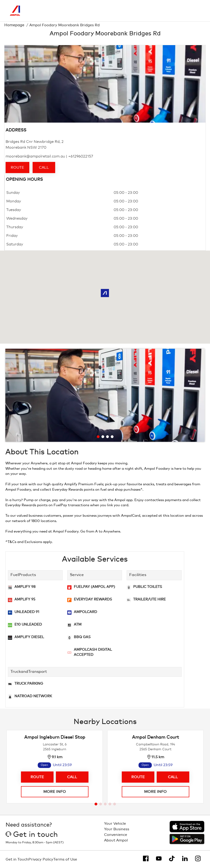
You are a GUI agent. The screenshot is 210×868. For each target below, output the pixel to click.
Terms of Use (65, 859)
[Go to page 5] (115, 804)
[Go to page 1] (96, 804)
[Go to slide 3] (108, 437)
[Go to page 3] (105, 804)
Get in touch (32, 835)
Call (44, 168)
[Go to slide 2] (103, 437)
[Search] (177, 11)
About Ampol (116, 840)
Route (17, 168)
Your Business (117, 829)
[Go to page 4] (110, 804)
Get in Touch (17, 859)
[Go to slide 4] (112, 437)
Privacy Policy (41, 859)
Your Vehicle (115, 824)
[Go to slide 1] (98, 437)
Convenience (116, 835)
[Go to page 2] (101, 804)
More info (55, 792)
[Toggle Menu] (197, 11)
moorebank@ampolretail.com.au (35, 156)
